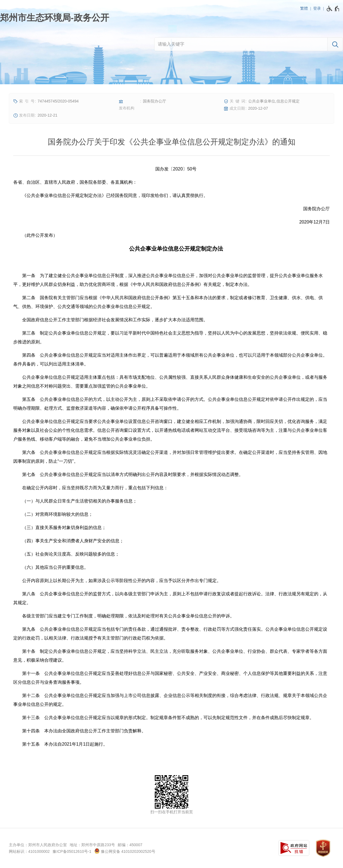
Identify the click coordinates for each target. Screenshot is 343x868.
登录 (317, 8)
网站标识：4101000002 (29, 851)
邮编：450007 (130, 845)
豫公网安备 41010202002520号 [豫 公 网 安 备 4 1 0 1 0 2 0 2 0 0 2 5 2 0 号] (125, 851)
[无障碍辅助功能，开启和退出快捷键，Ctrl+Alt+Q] (333, 9)
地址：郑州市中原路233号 (92, 845)
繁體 (304, 8)
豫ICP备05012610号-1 (72, 851)
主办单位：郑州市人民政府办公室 (38, 845)
